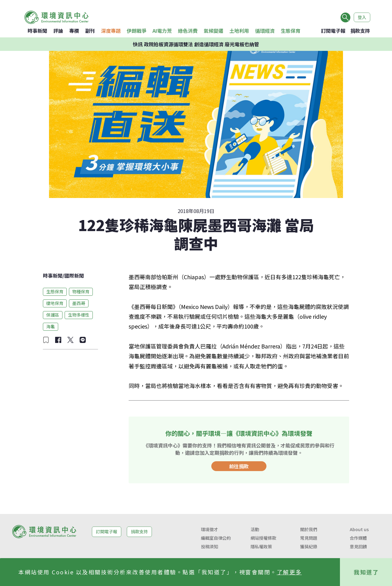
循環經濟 (265, 31)
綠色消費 (188, 31)
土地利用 (239, 31)
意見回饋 (358, 546)
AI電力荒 (162, 31)
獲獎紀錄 (309, 546)
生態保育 (291, 31)
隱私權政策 (261, 546)
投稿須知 (209, 546)
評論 (58, 31)
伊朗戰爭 (137, 31)
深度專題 (111, 31)
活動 (255, 529)
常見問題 (309, 538)
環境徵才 (209, 529)
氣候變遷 (213, 31)
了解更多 (289, 572)
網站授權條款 (263, 538)
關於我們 (309, 529)
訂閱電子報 (333, 31)
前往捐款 (239, 466)
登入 (362, 17)
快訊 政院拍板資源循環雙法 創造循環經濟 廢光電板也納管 (196, 44)
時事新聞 (37, 31)
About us (359, 529)
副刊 (90, 31)
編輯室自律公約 (216, 538)
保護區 (53, 315)
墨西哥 (79, 303)
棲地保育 (55, 303)
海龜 (51, 326)
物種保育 (81, 291)
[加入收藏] (46, 340)
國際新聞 (74, 276)
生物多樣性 (79, 315)
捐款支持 (360, 31)
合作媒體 (358, 538)
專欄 (74, 31)
